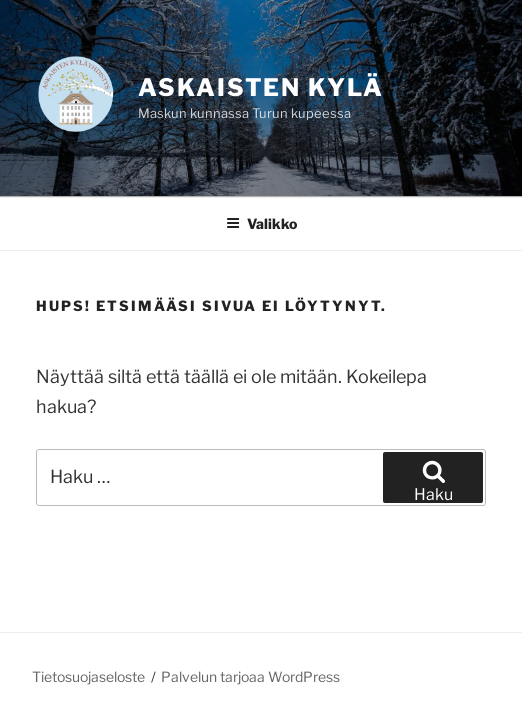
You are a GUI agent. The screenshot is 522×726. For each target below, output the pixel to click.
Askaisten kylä (261, 87)
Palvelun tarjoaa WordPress (250, 676)
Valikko (261, 223)
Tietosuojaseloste (88, 676)
